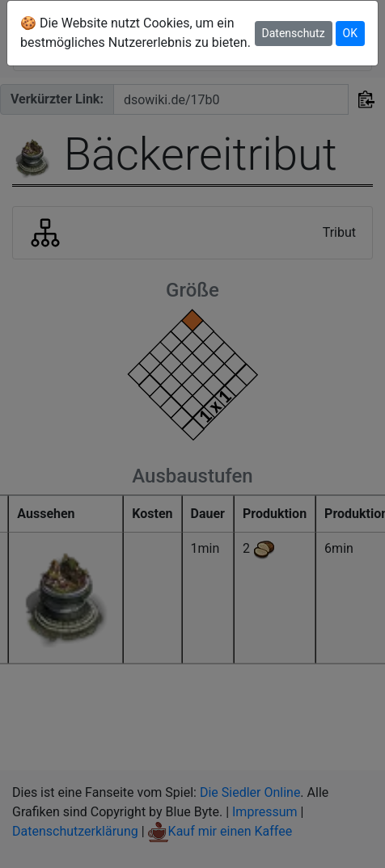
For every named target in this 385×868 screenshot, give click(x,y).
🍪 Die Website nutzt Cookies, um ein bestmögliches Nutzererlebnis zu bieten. (135, 33)
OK (350, 33)
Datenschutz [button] (294, 33)
